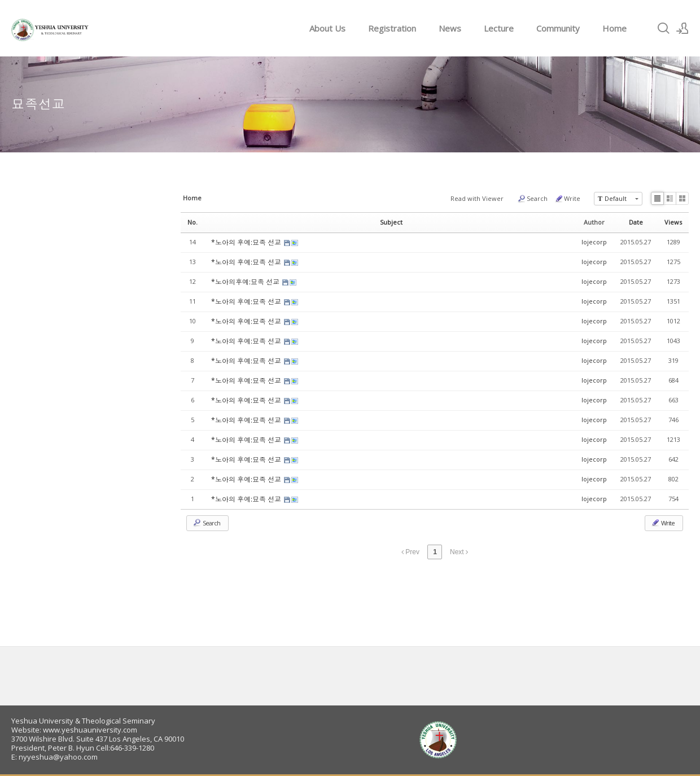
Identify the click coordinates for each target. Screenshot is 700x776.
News (450, 28)
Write (567, 199)
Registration (392, 28)
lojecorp (594, 242)
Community (558, 28)
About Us (327, 28)
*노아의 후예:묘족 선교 (247, 242)
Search (532, 199)
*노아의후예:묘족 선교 (246, 282)
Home (614, 28)
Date (636, 222)
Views (673, 222)
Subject (391, 222)
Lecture (499, 28)
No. (193, 222)
